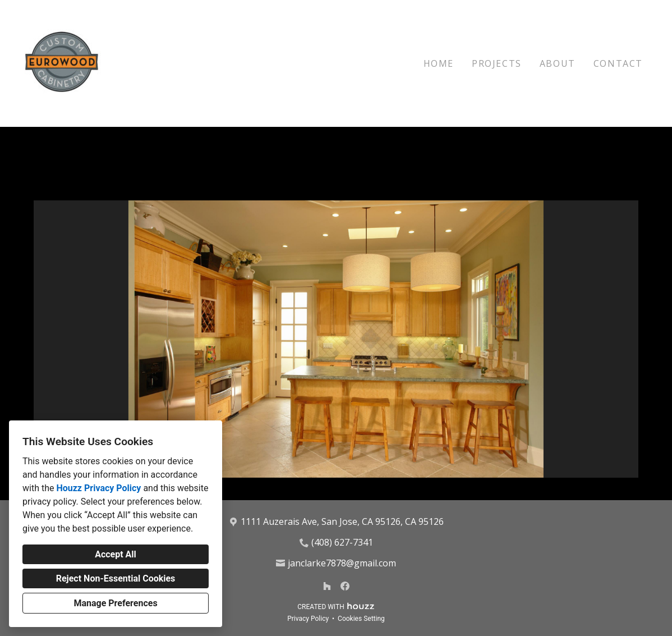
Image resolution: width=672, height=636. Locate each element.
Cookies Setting (361, 619)
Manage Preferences (115, 603)
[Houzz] (327, 586)
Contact (618, 63)
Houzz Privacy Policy (98, 488)
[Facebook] (345, 586)
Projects (497, 63)
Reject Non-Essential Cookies (116, 578)
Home (439, 63)
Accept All (116, 554)
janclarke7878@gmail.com (342, 563)
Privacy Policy (308, 619)
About (558, 63)
